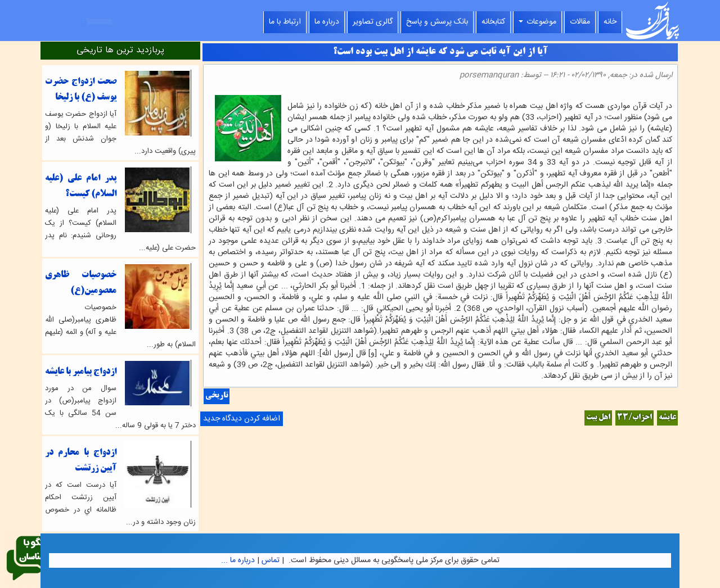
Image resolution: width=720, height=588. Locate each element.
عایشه (667, 418)
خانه (610, 22)
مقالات (580, 22)
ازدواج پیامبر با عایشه (81, 372)
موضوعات (537, 22)
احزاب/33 (634, 418)
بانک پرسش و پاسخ (437, 22)
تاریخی (217, 396)
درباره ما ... (238, 560)
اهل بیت (598, 418)
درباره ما (327, 22)
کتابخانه (493, 22)
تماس (271, 560)
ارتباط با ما (285, 22)
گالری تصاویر (373, 22)
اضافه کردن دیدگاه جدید (242, 419)
